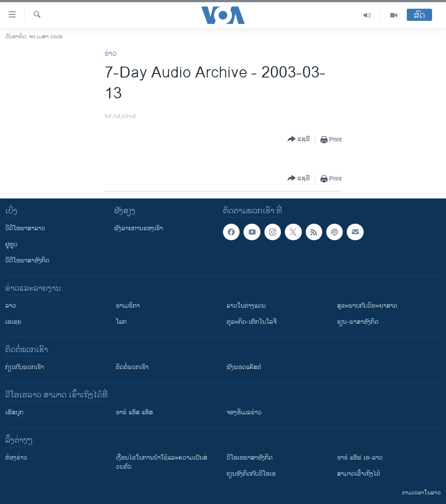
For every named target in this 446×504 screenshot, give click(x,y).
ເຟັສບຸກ (14, 412)
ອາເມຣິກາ (128, 306)
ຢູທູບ (11, 244)
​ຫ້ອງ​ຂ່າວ (16, 458)
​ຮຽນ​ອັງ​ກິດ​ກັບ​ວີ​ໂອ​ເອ (251, 474)
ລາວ (11, 306)
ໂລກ (121, 322)
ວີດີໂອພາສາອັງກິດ (27, 260)
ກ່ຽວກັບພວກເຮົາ (25, 367)
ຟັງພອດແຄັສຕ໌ (244, 367)
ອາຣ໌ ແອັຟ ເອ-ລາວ (360, 458)
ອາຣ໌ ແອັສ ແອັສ (134, 412)
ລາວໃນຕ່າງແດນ (246, 306)
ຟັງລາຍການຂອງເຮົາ (139, 228)
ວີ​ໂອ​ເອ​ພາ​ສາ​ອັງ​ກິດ (250, 458)
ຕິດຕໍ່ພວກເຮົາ (132, 367)
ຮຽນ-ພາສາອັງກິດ (358, 322)
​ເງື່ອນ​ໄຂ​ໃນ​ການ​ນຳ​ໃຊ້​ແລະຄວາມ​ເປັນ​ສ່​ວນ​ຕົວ (162, 462)
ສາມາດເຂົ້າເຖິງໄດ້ (359, 474)
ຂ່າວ (111, 54)
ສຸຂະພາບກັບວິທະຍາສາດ (367, 306)
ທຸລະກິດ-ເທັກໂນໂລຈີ (252, 322)
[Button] (299, 139)
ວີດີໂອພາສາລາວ (25, 228)
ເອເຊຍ (13, 322)
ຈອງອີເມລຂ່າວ (244, 412)
